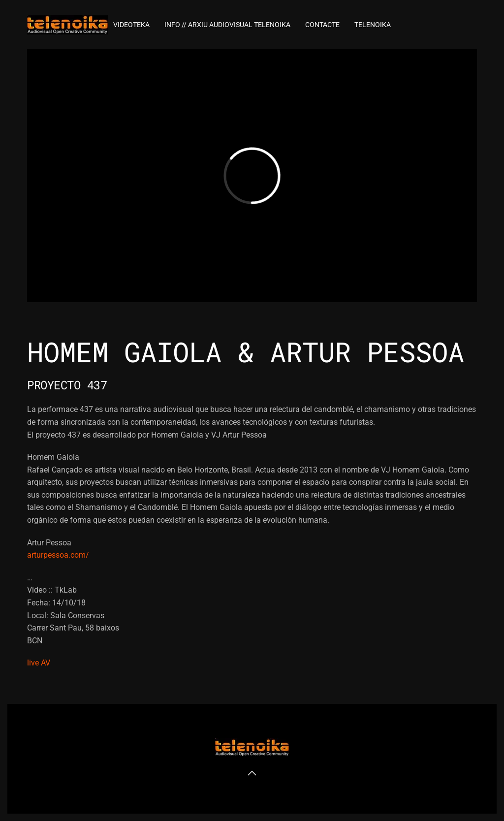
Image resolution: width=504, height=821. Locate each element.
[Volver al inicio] (67, 25)
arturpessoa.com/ (58, 555)
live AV (39, 663)
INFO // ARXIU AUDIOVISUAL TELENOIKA (227, 25)
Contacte (322, 25)
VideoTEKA (131, 25)
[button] (252, 773)
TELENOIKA (373, 25)
